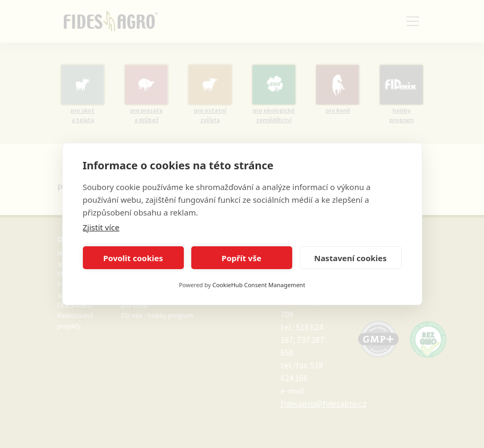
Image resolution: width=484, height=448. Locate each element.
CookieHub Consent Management (259, 285)
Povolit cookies (133, 258)
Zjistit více (101, 227)
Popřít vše (241, 258)
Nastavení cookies (350, 258)
